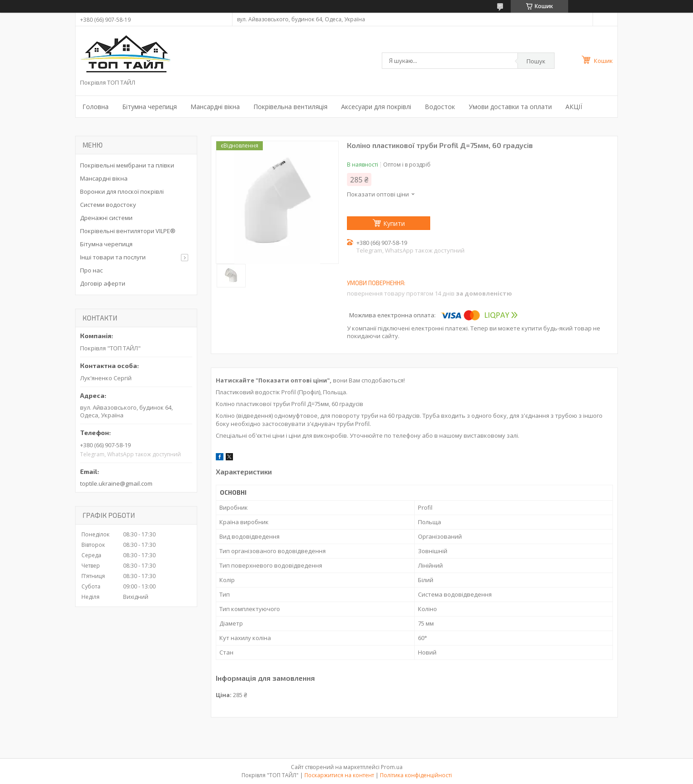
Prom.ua (392, 767)
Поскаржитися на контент (339, 775)
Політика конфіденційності (416, 775)
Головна (95, 107)
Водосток (440, 107)
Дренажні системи (106, 218)
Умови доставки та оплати (510, 107)
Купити (394, 223)
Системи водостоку (108, 205)
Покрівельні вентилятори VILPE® (128, 231)
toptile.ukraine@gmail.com (116, 483)
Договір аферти (103, 283)
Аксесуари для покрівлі (376, 107)
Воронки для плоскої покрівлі (122, 191)
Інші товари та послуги (113, 257)
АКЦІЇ (574, 107)
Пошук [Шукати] (536, 61)
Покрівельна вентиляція (290, 107)
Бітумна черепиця (150, 107)
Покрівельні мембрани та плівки (127, 165)
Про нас (91, 270)
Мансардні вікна (215, 107)
